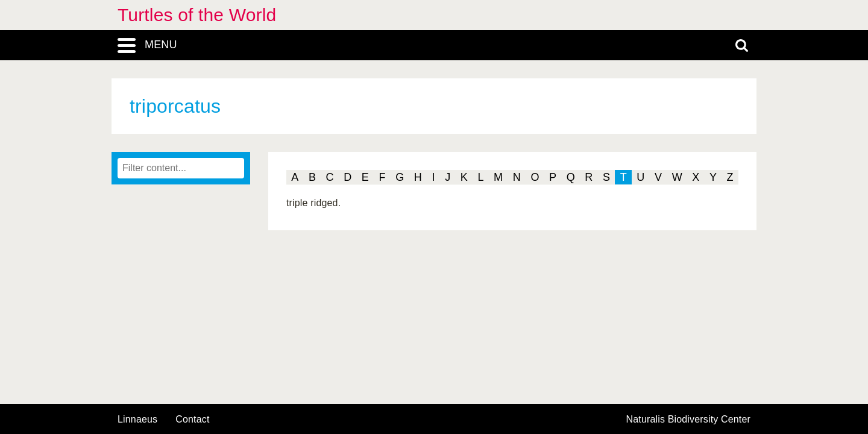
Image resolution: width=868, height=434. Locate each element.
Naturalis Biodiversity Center (689, 420)
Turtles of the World (197, 15)
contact (192, 419)
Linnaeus (137, 420)
